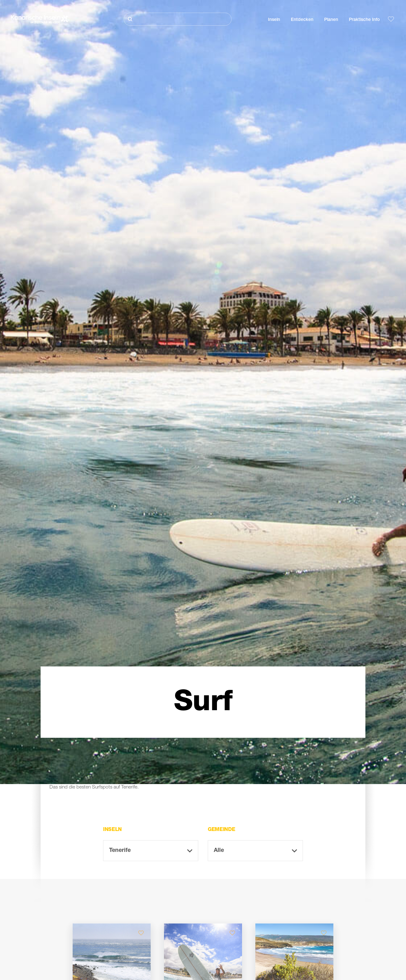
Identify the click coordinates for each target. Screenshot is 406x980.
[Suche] (178, 19)
